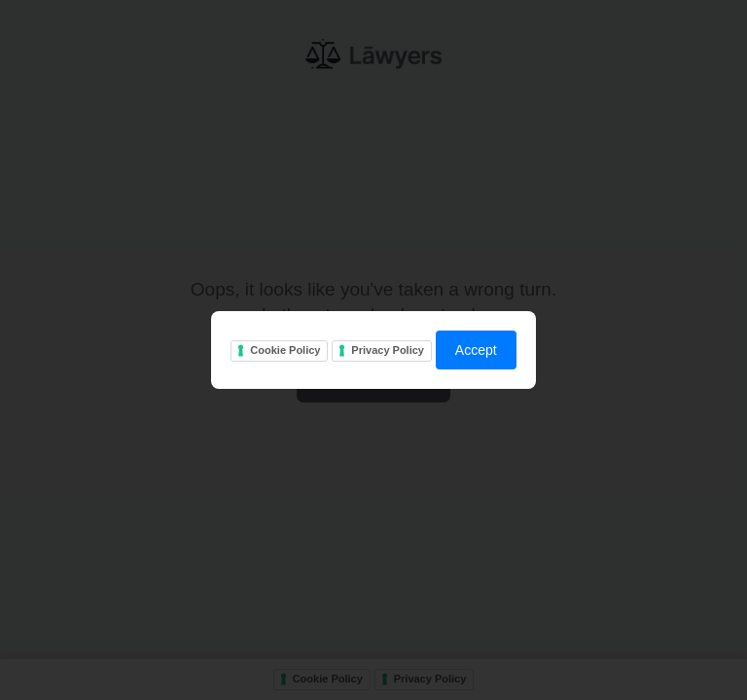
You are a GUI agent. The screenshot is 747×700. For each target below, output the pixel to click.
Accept (476, 350)
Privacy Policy (388, 350)
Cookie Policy (285, 350)
